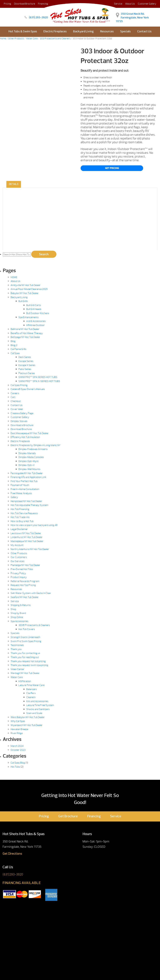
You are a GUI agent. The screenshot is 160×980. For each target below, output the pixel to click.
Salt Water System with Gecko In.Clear (31, 593)
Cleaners (31, 697)
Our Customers (19, 557)
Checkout (16, 401)
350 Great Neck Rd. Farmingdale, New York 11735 (132, 18)
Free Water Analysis (21, 493)
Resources (107, 32)
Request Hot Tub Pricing (23, 585)
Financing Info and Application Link (28, 477)
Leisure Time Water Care (31, 685)
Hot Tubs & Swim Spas (23, 32)
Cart (13, 397)
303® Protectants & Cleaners (34, 625)
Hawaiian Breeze (19, 729)
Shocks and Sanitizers (38, 709)
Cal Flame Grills (19, 349)
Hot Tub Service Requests (24, 513)
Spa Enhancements (29, 317)
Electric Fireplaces (55, 32)
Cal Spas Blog (18, 763)
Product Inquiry (19, 577)
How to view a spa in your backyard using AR (34, 525)
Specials (125, 32)
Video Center (17, 669)
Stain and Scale (34, 713)
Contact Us (144, 32)
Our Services (17, 561)
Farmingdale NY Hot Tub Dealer (27, 473)
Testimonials (17, 645)
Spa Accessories (19, 621)
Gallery (14, 497)
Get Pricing (112, 168)
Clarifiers (31, 693)
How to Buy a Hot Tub (22, 521)
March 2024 (17, 746)
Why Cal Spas (18, 721)
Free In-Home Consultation (25, 489)
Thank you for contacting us (25, 653)
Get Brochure (68, 816)
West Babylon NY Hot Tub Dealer (28, 717)
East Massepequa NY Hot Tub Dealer (30, 433)
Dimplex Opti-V (26, 465)
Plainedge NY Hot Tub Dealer (25, 565)
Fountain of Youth (20, 485)
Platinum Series (27, 373)
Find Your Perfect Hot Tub (24, 481)
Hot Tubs (15, 767)
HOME (14, 277)
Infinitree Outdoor (35, 325)
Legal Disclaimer (19, 529)
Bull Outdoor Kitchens (38, 313)
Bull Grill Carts (34, 305)
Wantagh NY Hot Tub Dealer (25, 673)
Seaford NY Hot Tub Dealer (25, 597)
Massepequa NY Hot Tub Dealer (27, 541)
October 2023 (18, 750)
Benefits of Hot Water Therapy (27, 333)
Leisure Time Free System (40, 705)
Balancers (31, 689)
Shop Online (17, 617)
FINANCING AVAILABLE (22, 883)
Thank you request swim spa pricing (29, 665)
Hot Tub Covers (27, 629)
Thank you (16, 649)
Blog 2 (14, 345)
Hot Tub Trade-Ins (20, 517)
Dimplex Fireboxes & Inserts (33, 449)
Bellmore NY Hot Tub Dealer (25, 329)
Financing (94, 816)
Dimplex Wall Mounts (29, 469)
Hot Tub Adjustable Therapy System (29, 505)
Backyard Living (83, 32)
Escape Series (26, 361)
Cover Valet (17, 409)
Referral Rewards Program (25, 581)
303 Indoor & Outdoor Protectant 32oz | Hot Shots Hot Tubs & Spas (74, 14)
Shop (13, 609)
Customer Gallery (147, 4)
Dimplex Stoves (19, 421)
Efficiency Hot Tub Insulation (25, 437)
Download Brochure (25, 4)
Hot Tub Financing (20, 509)
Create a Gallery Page (22, 413)
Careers (15, 393)
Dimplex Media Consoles (31, 457)
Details (14, 184)
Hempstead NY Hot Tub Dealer (26, 501)
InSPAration (25, 681)
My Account (17, 545)
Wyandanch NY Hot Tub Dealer (27, 725)
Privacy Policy (18, 573)
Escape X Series (27, 365)
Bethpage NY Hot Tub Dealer (25, 337)
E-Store (80, 42)
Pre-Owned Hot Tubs (22, 569)
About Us (130, 4)
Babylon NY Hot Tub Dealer (25, 293)
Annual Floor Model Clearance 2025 (29, 289)
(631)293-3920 (13, 874)
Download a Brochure (22, 425)
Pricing (7, 4)
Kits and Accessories (37, 701)
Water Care (17, 677)
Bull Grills (23, 301)
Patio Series (25, 369)
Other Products (19, 553)
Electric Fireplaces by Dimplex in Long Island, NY (36, 445)
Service (15, 601)
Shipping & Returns (21, 605)
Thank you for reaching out (25, 657)
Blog (13, 341)
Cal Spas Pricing (19, 385)
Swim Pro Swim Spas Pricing (26, 641)
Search (44, 254)
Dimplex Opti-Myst (29, 461)
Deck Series (25, 357)
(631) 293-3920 (38, 18)
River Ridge (17, 733)
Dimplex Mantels (27, 453)
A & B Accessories (36, 321)
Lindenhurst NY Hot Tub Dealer (27, 537)
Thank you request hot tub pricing (28, 661)
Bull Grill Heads (34, 309)
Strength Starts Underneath (25, 637)
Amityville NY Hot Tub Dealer (26, 285)
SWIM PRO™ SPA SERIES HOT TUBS (38, 377)
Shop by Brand (18, 613)
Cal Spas (15, 353)
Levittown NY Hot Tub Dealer (26, 533)
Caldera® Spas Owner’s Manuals (28, 389)
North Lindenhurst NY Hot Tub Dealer (30, 549)
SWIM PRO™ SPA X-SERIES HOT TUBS (39, 381)
